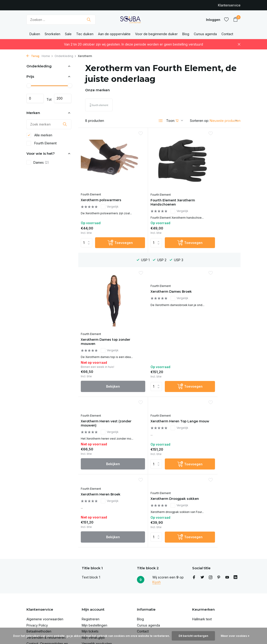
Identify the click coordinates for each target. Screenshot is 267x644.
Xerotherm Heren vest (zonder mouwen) (157, 293)
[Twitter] (202, 540)
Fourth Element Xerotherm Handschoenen (151, 187)
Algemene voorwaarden (45, 581)
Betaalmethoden (39, 594)
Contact (227, 34)
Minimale (35, 98)
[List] (161, 121)
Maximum (63, 98)
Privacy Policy (37, 588)
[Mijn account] (213, 20)
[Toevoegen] (112, 236)
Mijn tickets (90, 594)
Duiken (35, 34)
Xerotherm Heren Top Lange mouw (211, 288)
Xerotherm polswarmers (105, 183)
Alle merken (39, 136)
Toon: (171, 121)
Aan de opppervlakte (114, 34)
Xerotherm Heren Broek (104, 374)
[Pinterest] (219, 540)
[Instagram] (211, 540)
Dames (38, 164)
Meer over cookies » (235, 636)
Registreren (91, 581)
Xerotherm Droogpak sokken (156, 376)
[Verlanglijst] (226, 20)
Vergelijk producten (97, 606)
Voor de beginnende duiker (156, 34)
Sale (68, 34)
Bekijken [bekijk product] (214, 236)
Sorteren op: (199, 121)
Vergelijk (113, 189)
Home (47, 56)
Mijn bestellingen (94, 588)
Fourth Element (42, 144)
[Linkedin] (235, 540)
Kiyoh (157, 544)
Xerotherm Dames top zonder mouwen (211, 185)
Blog (186, 34)
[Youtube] (227, 540)
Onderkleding (65, 56)
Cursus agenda (205, 34)
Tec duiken (85, 34)
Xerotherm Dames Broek (105, 285)
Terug (33, 56)
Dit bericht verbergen (193, 636)
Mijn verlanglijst (93, 600)
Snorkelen (52, 34)
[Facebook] (194, 540)
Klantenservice (229, 5)
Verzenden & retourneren (46, 600)
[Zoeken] (61, 20)
